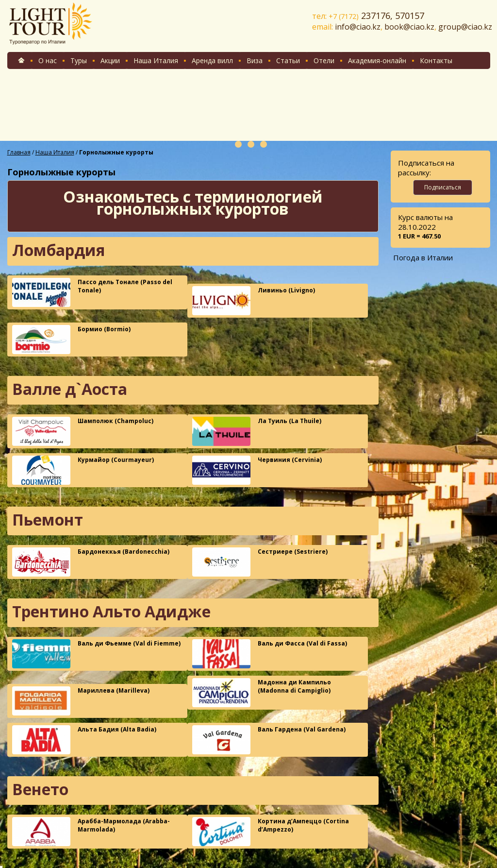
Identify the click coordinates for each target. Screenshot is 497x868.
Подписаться (443, 187)
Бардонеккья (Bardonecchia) (91, 562)
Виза (255, 60)
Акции (110, 60)
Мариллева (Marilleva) (81, 701)
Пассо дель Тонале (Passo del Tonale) (92, 292)
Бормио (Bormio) (71, 340)
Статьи (288, 60)
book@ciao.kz (409, 27)
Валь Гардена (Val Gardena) (269, 740)
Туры (79, 60)
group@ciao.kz (465, 27)
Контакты (436, 60)
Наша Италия (156, 60)
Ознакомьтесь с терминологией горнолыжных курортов (193, 203)
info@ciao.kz (358, 27)
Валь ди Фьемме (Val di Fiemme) (96, 654)
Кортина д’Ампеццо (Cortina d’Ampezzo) (271, 832)
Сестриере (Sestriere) (260, 562)
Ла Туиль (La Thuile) (257, 431)
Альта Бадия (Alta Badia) (84, 740)
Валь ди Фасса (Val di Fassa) (270, 654)
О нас (48, 60)
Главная (19, 152)
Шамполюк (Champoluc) (83, 431)
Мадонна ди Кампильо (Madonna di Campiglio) (262, 693)
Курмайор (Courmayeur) (83, 470)
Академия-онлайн (377, 60)
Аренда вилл (212, 60)
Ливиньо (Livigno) (254, 301)
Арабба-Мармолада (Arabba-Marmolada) (91, 832)
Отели (324, 60)
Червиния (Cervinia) (257, 470)
